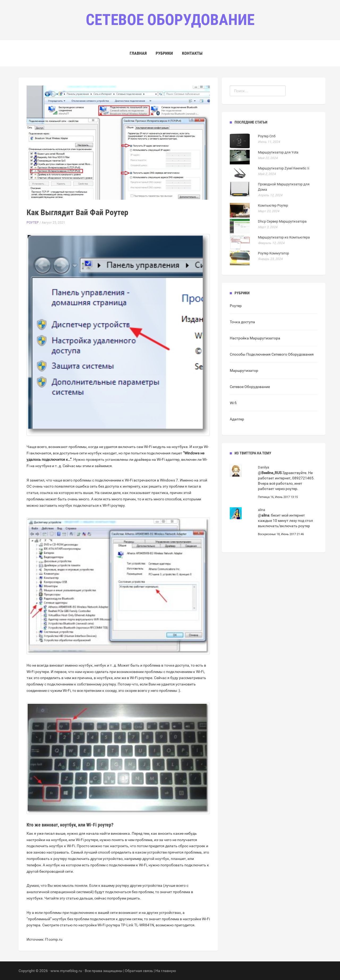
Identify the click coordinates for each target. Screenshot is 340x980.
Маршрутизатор (244, 370)
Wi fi (233, 403)
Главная (138, 53)
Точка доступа (242, 322)
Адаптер (237, 419)
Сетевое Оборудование (250, 387)
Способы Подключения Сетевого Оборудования (272, 354)
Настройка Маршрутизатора (255, 338)
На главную (166, 971)
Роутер (33, 223)
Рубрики (164, 53)
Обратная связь (139, 971)
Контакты (192, 53)
